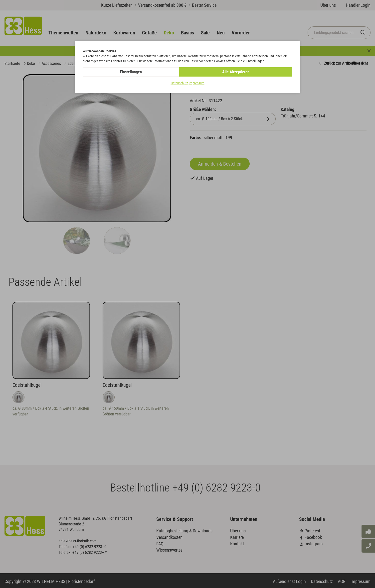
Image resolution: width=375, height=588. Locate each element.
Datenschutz (179, 83)
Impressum (197, 83)
